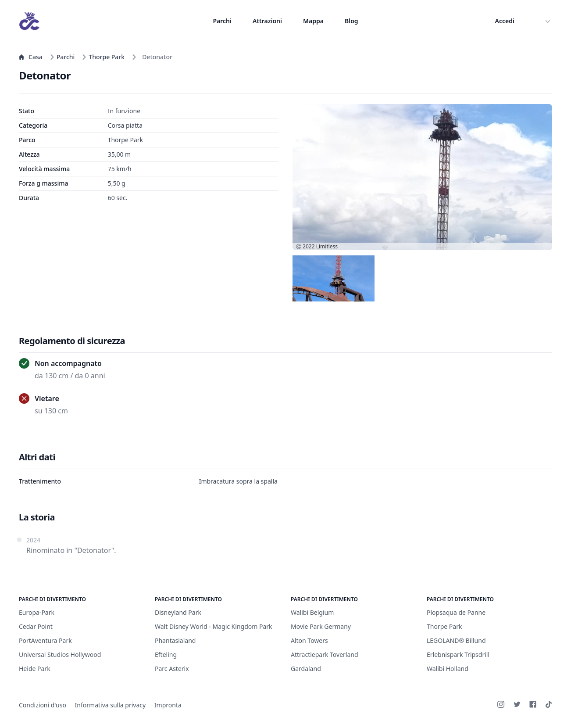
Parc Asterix (172, 669)
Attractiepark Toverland (325, 654)
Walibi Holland (448, 669)
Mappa (313, 21)
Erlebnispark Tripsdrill (458, 654)
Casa (31, 57)
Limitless (327, 246)
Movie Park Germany (321, 626)
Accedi (505, 21)
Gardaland (306, 669)
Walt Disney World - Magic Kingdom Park (214, 626)
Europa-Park (37, 612)
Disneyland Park (178, 612)
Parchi (222, 21)
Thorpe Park (103, 57)
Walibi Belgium (312, 612)
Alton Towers (309, 640)
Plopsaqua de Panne (456, 612)
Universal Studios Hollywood (60, 654)
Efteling (166, 654)
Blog (352, 21)
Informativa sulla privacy (111, 705)
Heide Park (35, 669)
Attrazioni (267, 21)
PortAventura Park (45, 640)
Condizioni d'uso (43, 705)
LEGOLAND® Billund (456, 640)
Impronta (168, 705)
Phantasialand (175, 640)
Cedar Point (36, 626)
